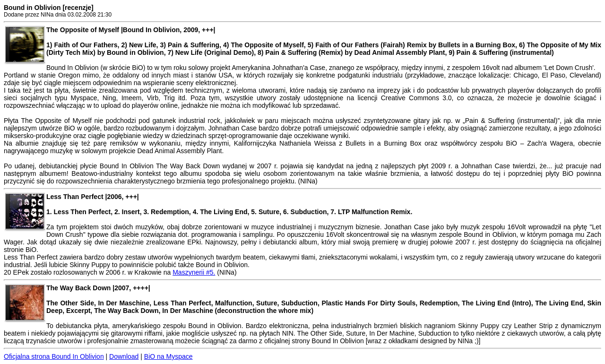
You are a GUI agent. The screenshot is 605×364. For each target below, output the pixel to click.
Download (124, 356)
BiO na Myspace (169, 356)
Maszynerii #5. (194, 272)
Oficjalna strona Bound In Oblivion (54, 356)
